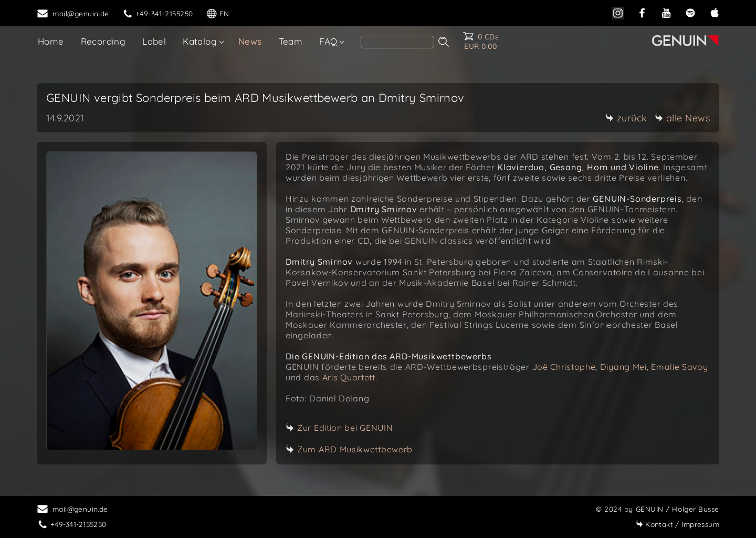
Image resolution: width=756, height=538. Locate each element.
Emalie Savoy (679, 367)
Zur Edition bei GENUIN (345, 428)
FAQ (328, 41)
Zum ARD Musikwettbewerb (355, 449)
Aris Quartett (349, 377)
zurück (626, 118)
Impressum (678, 524)
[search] (397, 42)
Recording (103, 41)
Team (291, 41)
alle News (682, 118)
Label (154, 41)
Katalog (200, 41)
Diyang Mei (623, 367)
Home (51, 41)
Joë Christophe (564, 367)
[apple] (715, 12)
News (250, 41)
